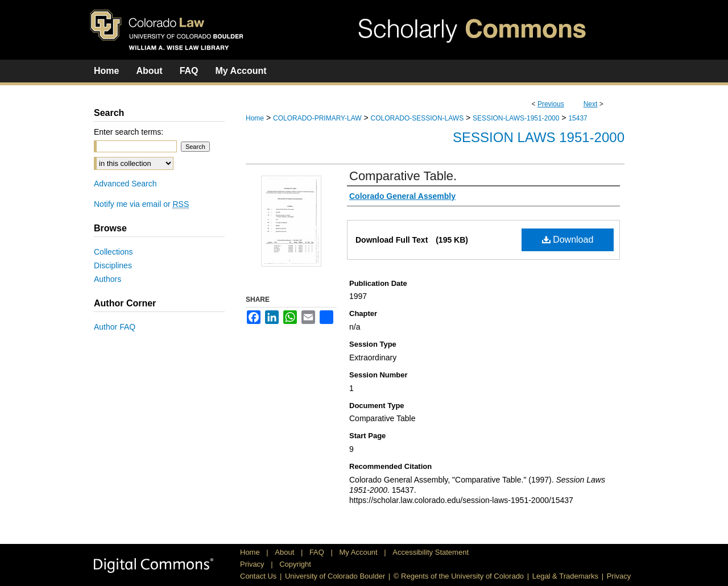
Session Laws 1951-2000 (539, 137)
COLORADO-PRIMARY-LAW (317, 118)
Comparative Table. (403, 176)
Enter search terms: (129, 132)
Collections (113, 252)
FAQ (318, 552)
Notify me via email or (141, 204)
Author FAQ (115, 327)
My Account (360, 552)
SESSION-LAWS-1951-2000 (516, 118)
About (286, 552)
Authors (107, 279)
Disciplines (113, 265)
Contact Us (258, 576)
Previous (551, 104)
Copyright (295, 564)
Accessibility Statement (431, 552)
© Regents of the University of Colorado (459, 576)
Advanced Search (125, 184)
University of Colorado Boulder (335, 576)
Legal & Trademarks (565, 576)
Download (568, 240)
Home (255, 118)
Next (591, 104)
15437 (578, 118)
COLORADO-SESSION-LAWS (417, 118)
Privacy (253, 564)
